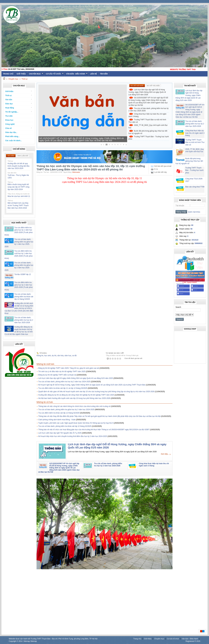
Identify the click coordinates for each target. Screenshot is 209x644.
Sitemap (27, 641)
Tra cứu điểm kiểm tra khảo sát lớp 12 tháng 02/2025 (59, 413)
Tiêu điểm (11, 156)
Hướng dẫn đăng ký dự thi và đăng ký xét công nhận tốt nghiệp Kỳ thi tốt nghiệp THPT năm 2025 (76, 395)
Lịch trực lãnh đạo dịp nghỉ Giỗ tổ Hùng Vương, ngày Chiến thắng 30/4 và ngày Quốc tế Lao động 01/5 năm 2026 (147, 92)
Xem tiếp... (165, 454)
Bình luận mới (23, 156)
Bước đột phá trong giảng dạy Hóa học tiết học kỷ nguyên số (148, 132)
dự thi (54, 356)
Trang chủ (137, 639)
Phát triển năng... (12, 136)
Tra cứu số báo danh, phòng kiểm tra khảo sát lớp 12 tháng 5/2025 (24, 297)
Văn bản (19, 100)
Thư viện (9, 116)
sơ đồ (74, 356)
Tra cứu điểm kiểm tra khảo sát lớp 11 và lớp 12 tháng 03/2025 (63, 388)
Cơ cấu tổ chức (55, 74)
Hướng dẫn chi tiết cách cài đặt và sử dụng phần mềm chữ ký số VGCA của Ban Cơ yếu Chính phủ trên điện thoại (19, 308)
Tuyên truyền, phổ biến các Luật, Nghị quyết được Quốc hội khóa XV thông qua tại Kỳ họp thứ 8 (76, 423)
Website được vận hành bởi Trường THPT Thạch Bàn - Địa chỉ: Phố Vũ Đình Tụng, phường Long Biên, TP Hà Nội (53, 639)
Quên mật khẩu (194, 212)
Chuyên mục (36, 74)
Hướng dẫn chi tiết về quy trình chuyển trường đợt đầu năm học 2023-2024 (18, 166)
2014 (21, 641)
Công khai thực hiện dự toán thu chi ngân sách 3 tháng (147, 115)
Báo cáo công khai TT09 (195, 187)
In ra (156, 169)
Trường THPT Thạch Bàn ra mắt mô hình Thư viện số (147, 121)
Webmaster (76, 172)
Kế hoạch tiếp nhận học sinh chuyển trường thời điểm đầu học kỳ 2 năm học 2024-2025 (73, 436)
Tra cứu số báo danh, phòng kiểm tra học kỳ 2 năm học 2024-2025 (64, 382)
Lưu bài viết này (160, 172)
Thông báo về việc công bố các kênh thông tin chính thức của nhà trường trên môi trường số (74, 406)
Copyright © (14, 641)
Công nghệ (10, 124)
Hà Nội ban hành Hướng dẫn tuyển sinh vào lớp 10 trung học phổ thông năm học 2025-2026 (74, 398)
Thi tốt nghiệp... (19, 112)
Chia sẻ (19, 128)
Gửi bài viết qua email (163, 166)
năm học (68, 356)
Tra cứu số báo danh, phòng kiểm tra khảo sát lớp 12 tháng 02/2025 (65, 426)
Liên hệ (93, 74)
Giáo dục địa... (11, 132)
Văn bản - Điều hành (77, 74)
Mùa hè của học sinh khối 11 (19, 196)
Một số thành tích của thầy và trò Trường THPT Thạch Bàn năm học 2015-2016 (18, 206)
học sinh (48, 356)
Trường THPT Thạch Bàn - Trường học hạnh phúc (149, 138)
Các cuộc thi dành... (14, 141)
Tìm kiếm (104, 74)
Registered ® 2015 (193, 641)
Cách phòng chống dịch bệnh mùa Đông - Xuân (57, 420)
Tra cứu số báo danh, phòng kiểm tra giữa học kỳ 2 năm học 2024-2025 (66, 410)
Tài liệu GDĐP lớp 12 (23, 274)
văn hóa (60, 356)
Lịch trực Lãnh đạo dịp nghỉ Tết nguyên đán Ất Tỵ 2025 (60, 433)
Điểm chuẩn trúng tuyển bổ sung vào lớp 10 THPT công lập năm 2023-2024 (18, 187)
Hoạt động (19, 108)
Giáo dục (19, 104)
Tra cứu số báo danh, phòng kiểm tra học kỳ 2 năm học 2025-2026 (24, 320)
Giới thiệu (21, 74)
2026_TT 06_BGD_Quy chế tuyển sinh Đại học (148, 126)
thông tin (40, 356)
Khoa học (9, 120)
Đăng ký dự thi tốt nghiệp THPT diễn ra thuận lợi (57, 375)
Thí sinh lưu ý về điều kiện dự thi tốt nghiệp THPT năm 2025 (62, 372)
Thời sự (24, 79)
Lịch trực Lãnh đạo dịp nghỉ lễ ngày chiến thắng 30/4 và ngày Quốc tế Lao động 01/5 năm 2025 (76, 378)
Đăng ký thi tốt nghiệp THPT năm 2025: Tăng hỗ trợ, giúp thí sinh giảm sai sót (69, 368)
